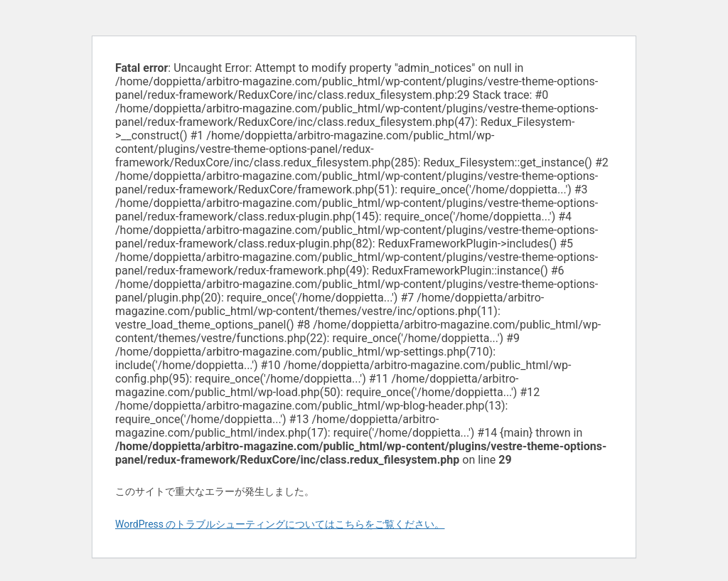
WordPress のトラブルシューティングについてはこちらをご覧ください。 (280, 524)
